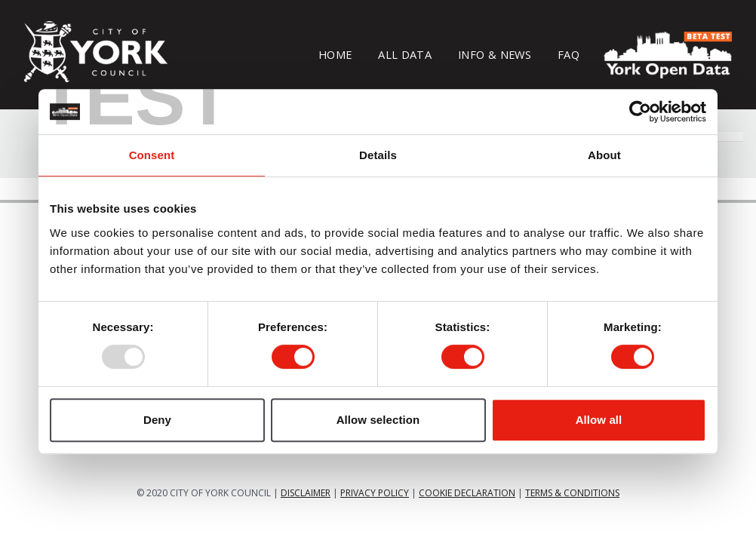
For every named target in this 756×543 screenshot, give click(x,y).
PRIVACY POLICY (375, 493)
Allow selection (378, 420)
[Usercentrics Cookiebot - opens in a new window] (640, 112)
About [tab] (604, 155)
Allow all (599, 420)
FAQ (569, 54)
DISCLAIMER (306, 493)
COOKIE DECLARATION (467, 493)
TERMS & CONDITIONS (572, 493)
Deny (157, 420)
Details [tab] (378, 155)
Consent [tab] (152, 155)
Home (335, 54)
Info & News (495, 54)
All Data (405, 54)
